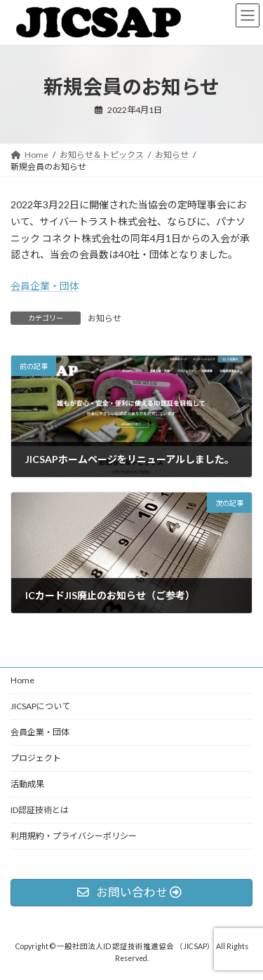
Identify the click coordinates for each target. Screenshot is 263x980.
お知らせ (104, 318)
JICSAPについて (40, 706)
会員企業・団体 (45, 286)
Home (22, 680)
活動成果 (27, 784)
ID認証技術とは (40, 810)
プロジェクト (36, 758)
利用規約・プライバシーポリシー (74, 836)
